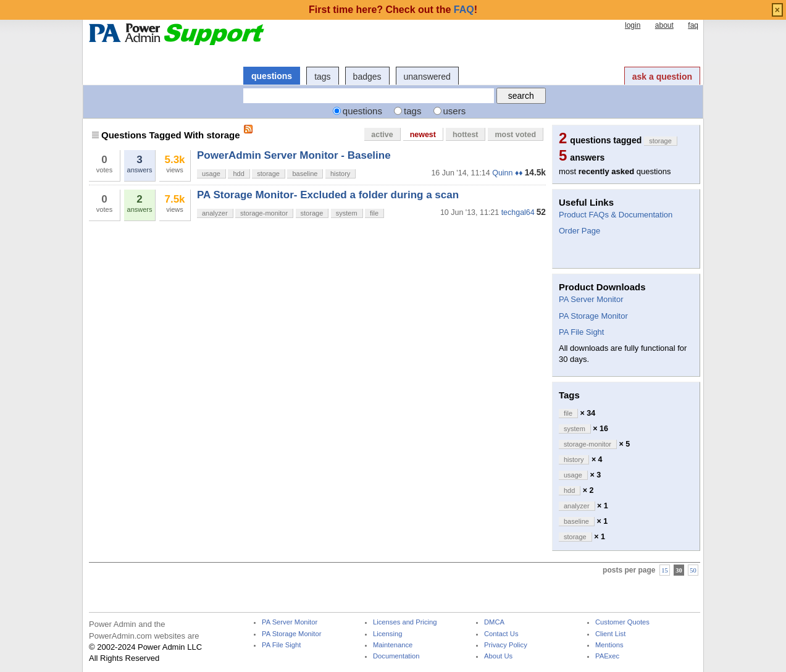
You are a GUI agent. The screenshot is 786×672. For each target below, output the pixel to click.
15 (665, 570)
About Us (498, 656)
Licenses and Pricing (405, 622)
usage (211, 174)
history (340, 174)
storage (268, 174)
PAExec (607, 656)
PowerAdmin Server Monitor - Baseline (294, 155)
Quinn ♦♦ (507, 173)
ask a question (662, 77)
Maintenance (393, 645)
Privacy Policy (506, 645)
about (664, 25)
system (347, 213)
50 (693, 570)
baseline (305, 174)
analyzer (215, 213)
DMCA (494, 622)
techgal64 (518, 212)
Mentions (609, 645)
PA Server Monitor (591, 299)
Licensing (387, 634)
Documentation (396, 656)
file (374, 213)
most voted (515, 135)
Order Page (579, 231)
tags (322, 77)
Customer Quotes (622, 622)
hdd (238, 174)
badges (367, 77)
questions (272, 76)
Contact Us (501, 634)
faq (693, 25)
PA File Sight (581, 332)
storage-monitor (264, 213)
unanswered (427, 77)
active (382, 135)
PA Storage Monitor (593, 316)
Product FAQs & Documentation (616, 215)
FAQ (464, 10)
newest (423, 135)
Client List (610, 634)
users (455, 111)
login (633, 25)
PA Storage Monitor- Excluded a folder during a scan (328, 195)
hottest (466, 135)
